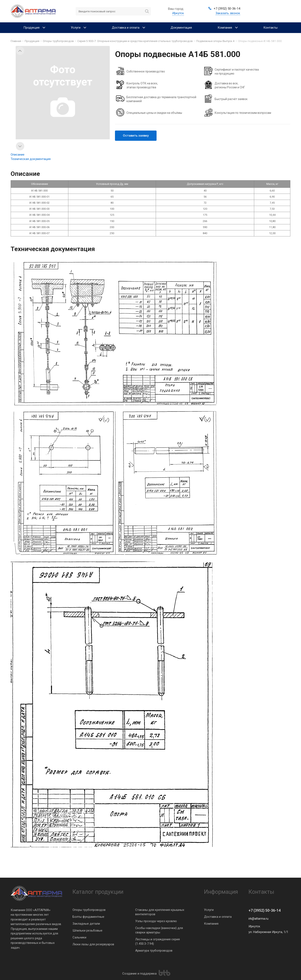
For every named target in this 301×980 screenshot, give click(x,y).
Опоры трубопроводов (89, 910)
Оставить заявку (136, 136)
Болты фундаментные (88, 917)
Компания (211, 924)
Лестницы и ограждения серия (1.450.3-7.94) (158, 941)
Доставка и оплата (218, 917)
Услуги (209, 910)
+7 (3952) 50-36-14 (265, 910)
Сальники (79, 937)
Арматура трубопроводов (154, 951)
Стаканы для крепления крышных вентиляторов (160, 912)
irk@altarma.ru (258, 919)
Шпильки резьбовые (87, 930)
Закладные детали (86, 924)
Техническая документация (31, 159)
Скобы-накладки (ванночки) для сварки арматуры (159, 930)
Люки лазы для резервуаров (93, 944)
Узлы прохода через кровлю (156, 921)
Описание (18, 155)
